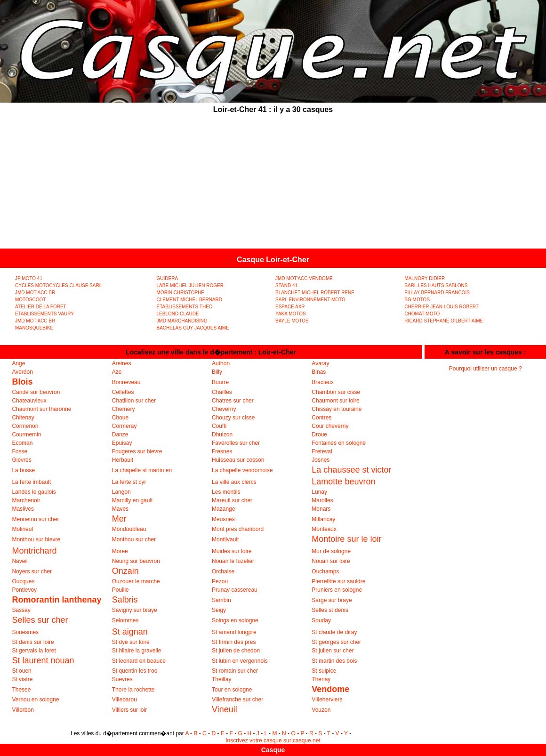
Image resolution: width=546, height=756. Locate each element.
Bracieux (323, 382)
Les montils (226, 492)
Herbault (123, 460)
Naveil (20, 561)
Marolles (322, 500)
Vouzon (321, 710)
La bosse (23, 470)
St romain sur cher (235, 671)
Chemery (124, 409)
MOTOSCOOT (30, 300)
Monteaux (324, 529)
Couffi (219, 426)
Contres (321, 418)
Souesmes (25, 632)
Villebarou (124, 700)
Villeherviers (327, 700)
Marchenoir (26, 500)
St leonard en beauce (139, 661)
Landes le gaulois (34, 492)
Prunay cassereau (235, 590)
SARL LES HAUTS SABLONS (436, 286)
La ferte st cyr (129, 482)
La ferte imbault (31, 482)
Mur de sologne (331, 551)
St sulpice (324, 671)
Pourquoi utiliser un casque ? (486, 369)
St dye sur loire (131, 642)
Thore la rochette (133, 690)
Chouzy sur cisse (233, 418)
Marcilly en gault (132, 500)
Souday (321, 620)
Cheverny (224, 409)
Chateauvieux (29, 401)
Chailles (222, 392)
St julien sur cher (333, 651)
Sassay (21, 610)
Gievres (21, 460)
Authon (221, 363)
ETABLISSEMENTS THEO (185, 307)
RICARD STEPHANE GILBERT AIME (444, 321)
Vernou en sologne (35, 700)
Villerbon (23, 710)
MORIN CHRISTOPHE (181, 293)
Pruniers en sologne (337, 590)
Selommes (125, 620)
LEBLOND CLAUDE (178, 314)
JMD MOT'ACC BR (35, 293)
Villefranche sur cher (237, 700)
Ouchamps (325, 571)
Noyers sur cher (32, 571)
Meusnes (223, 519)
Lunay (319, 492)
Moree (120, 551)
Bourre (220, 382)
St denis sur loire (33, 642)
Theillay (221, 679)
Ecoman (22, 443)
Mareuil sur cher (232, 500)
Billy (217, 372)
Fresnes (222, 451)
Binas (319, 372)
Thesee (21, 690)
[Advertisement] (273, 183)
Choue (120, 418)
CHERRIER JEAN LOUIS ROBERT (442, 307)
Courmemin (26, 434)
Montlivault (225, 539)
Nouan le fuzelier (233, 561)
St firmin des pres (234, 642)
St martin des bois (334, 661)
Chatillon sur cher (134, 401)
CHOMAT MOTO (422, 314)
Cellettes (123, 392)
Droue (319, 434)
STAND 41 (286, 286)
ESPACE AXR (290, 307)
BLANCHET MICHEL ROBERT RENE (315, 293)
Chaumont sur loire (335, 401)
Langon (121, 492)
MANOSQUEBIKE (34, 328)
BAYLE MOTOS (292, 321)
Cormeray (124, 426)
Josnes (321, 460)
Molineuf (22, 529)
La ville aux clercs (234, 482)
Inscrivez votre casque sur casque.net (273, 740)
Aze (117, 372)
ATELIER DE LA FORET (41, 307)
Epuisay (122, 443)
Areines (122, 363)
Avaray (320, 363)
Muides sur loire (232, 551)
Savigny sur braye (135, 610)
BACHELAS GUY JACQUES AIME (193, 328)
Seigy (219, 610)
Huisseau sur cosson (238, 460)
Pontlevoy (24, 590)
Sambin (221, 600)
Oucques (23, 581)
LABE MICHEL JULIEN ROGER (190, 286)
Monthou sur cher (134, 539)
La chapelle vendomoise (242, 470)
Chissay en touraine (337, 409)
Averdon (22, 372)
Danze (120, 434)
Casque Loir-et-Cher (273, 260)
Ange (18, 363)
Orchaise (223, 571)
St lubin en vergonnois (240, 661)
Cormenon (25, 426)
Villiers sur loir (129, 710)
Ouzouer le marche (136, 581)
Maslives (23, 509)
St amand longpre (234, 632)
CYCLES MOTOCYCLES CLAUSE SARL (58, 286)
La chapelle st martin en (142, 470)
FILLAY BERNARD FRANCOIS (437, 293)
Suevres (122, 679)
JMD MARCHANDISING (182, 321)
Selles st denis (330, 610)
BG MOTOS (417, 300)
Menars (321, 509)
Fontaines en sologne (339, 443)
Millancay (323, 519)
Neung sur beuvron (136, 561)
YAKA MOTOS (291, 314)
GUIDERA (168, 278)
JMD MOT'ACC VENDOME (304, 278)
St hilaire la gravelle (137, 651)
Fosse (20, 451)
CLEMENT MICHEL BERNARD (189, 300)
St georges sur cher (336, 642)
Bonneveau (126, 382)
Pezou (220, 581)
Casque (273, 750)
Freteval (322, 451)
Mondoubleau (129, 529)
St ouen (21, 671)
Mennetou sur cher (35, 519)
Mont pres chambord (238, 529)
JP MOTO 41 (29, 278)
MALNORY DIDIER (425, 278)
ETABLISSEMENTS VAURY (44, 314)
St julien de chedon (236, 651)
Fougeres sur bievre (137, 451)
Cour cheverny (330, 426)
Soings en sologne (235, 620)
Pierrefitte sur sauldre (338, 581)
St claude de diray (334, 632)
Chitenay (23, 418)
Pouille (120, 590)
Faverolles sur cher (236, 443)
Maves (120, 509)
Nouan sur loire (331, 561)
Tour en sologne (232, 690)
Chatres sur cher (233, 401)
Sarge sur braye (332, 600)
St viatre (22, 679)
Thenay (321, 679)
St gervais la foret (34, 651)
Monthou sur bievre (36, 539)
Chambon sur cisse (336, 392)
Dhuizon (222, 434)
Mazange (223, 509)
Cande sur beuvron (36, 392)
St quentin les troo (135, 671)
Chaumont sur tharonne (41, 409)
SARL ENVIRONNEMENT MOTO (310, 300)
